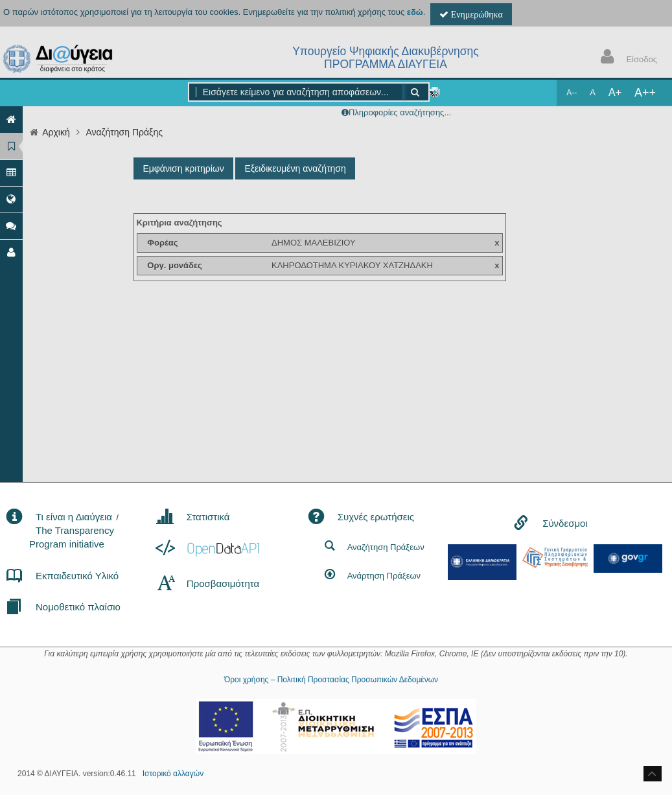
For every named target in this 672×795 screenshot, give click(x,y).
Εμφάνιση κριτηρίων (183, 168)
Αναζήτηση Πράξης (124, 132)
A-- (572, 93)
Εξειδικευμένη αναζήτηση (295, 168)
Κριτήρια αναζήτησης (179, 223)
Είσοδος (626, 58)
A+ (615, 92)
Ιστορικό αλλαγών (173, 774)
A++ (645, 93)
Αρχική (56, 132)
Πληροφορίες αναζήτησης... (400, 112)
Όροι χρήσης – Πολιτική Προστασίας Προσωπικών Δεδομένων (331, 680)
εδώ (415, 12)
